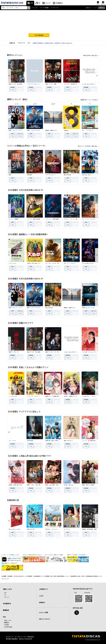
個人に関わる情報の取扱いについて (60, 576)
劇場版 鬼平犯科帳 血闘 (89, 529)
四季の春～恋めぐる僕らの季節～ (54, 441)
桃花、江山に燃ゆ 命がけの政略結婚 (56, 485)
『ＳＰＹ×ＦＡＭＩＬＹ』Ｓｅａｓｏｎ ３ (39, 84)
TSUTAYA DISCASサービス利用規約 (23, 576)
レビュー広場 (43, 612)
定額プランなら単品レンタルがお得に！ (77, 555)
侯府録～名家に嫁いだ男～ (16, 485)
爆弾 (10, 175)
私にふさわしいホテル (15, 529)
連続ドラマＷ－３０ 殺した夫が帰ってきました (59, 352)
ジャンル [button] (34, 8)
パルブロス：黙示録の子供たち (72, 84)
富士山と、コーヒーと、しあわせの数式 (56, 529)
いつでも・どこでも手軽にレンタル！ (11, 555)
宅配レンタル (8, 620)
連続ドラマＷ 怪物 (51, 84)
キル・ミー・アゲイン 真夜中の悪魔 (74, 263)
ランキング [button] (54, 8)
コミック (48, 3)
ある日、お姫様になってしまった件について (76, 396)
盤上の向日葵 (67, 175)
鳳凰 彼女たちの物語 (88, 485)
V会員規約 (10, 576)
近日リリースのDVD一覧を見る (88, 146)
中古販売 (7, 625)
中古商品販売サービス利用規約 (41, 576)
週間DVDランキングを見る (89, 100)
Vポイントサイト (45, 619)
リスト (98, 4)
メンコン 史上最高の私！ (89, 441)
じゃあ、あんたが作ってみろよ (91, 84)
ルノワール (67, 529)
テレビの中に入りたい (88, 263)
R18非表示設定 (8, 627)
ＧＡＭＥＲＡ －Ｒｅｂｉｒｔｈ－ (92, 396)
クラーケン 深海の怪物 (52, 219)
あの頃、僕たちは (69, 485)
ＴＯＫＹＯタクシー (51, 175)
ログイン (103, 4)
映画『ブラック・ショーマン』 (17, 130)
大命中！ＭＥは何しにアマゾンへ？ (37, 263)
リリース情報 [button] (44, 8)
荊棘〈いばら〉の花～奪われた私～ (37, 485)
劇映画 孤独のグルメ (51, 130)
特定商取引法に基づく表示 (78, 576)
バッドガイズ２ (13, 396)
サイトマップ (5, 579)
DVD (32, 3)
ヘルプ (95, 8)
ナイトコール (12, 263)
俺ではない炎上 (86, 175)
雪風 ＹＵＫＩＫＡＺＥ (34, 130)
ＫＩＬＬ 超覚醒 (13, 219)
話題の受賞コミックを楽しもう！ (10, 563)
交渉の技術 (30, 441)
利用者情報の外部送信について (94, 576)
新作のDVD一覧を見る (91, 55)
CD (39, 3)
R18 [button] (101, 8)
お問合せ (42, 602)
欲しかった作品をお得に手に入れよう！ (33, 555)
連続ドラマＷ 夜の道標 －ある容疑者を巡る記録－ (23, 84)
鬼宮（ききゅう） (69, 441)
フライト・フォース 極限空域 (72, 219)
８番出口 (66, 130)
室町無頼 (29, 175)
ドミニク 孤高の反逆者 (34, 219)
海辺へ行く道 (31, 529)
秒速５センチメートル (88, 308)
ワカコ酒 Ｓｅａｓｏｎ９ (89, 352)
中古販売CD (59, 3)
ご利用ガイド (89, 8)
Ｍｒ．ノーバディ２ (88, 130)
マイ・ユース (12, 441)
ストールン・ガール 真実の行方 (54, 263)
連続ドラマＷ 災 (13, 352)
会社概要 (4, 576)
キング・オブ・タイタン (89, 219)
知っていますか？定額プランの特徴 (54, 555)
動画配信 (6, 610)
